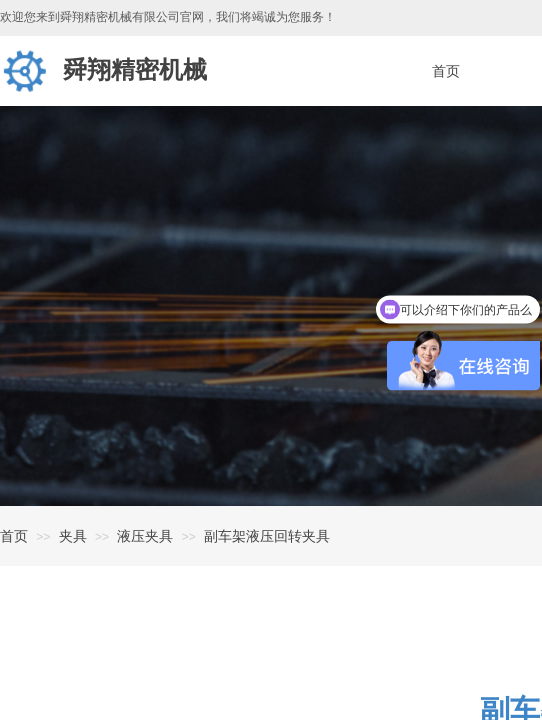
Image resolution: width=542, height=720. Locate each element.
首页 (14, 536)
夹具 (73, 536)
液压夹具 (145, 536)
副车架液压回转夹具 (267, 536)
